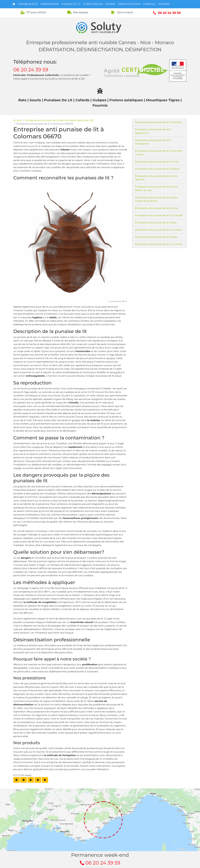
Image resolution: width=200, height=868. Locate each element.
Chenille (149, 4)
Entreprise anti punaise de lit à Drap (156, 237)
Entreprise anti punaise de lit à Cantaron (159, 230)
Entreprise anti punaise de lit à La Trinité (159, 244)
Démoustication (129, 4)
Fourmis (164, 4)
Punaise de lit (71, 4)
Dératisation (50, 4)
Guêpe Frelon (93, 4)
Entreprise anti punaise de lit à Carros (157, 162)
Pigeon (110, 4)
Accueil (18, 120)
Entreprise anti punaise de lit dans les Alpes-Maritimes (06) (59, 120)
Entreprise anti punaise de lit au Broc (157, 208)
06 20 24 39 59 (31, 70)
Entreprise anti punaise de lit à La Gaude (159, 215)
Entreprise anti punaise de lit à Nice (156, 223)
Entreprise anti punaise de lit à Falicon (157, 169)
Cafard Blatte (28, 4)
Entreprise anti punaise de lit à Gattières (159, 122)
